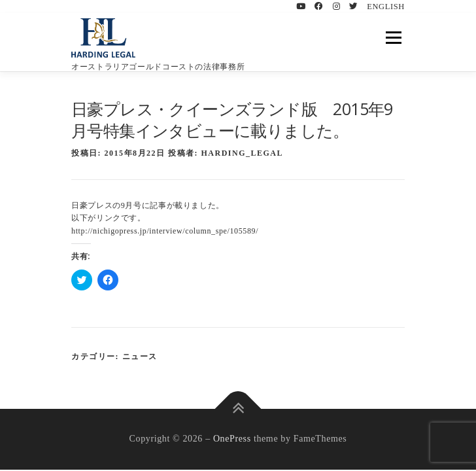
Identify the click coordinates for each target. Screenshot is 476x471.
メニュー (393, 37)
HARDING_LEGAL (243, 153)
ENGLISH (386, 7)
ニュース (140, 357)
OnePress (232, 439)
